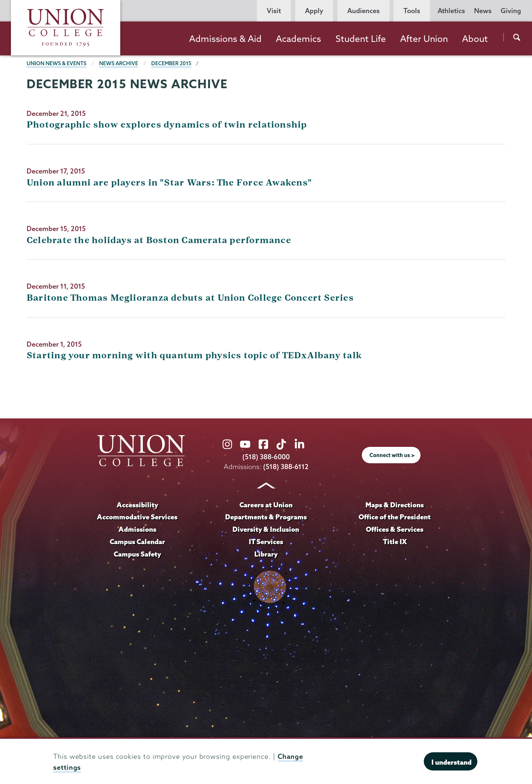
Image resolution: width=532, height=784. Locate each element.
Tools (412, 11)
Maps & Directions (395, 505)
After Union (424, 39)
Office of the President (395, 517)
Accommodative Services (137, 517)
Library (266, 554)
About (475, 39)
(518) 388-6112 (286, 467)
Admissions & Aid (225, 39)
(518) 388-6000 (266, 457)
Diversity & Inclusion (266, 529)
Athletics (451, 11)
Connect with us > (392, 455)
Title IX (395, 542)
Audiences (363, 11)
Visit (274, 11)
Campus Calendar (137, 542)
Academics (298, 39)
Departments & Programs (266, 517)
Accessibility (137, 505)
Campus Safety (137, 554)
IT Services (266, 542)
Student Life (361, 39)
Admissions (137, 529)
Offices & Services (395, 529)
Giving (511, 11)
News (483, 11)
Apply (314, 11)
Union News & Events (56, 63)
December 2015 (171, 63)
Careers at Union (266, 505)
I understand (451, 762)
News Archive (119, 63)
